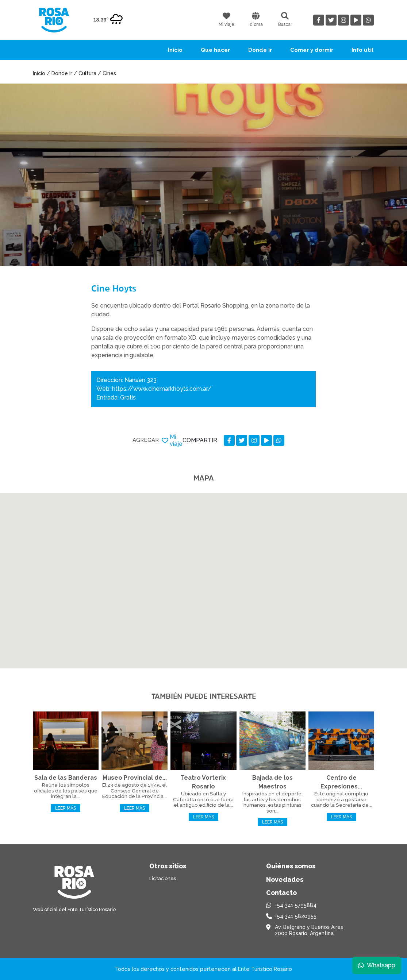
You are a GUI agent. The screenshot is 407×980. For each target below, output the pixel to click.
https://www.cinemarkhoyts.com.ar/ (162, 389)
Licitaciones (163, 878)
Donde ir (260, 50)
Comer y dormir (312, 50)
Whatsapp (377, 965)
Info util (362, 50)
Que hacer (215, 50)
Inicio (175, 50)
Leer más (66, 808)
